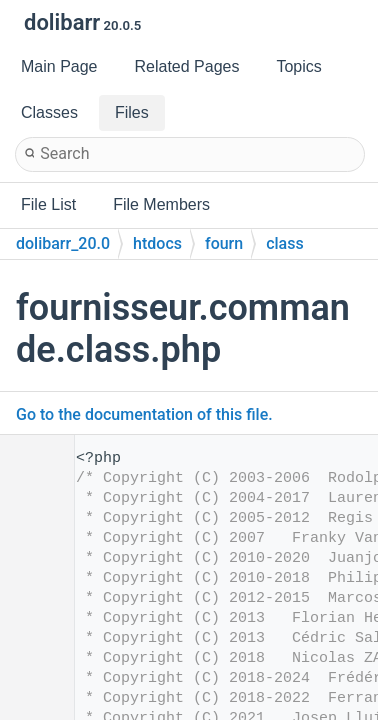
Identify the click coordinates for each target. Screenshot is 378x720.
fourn (224, 243)
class (285, 243)
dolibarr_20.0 (63, 243)
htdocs (157, 243)
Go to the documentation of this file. (144, 414)
